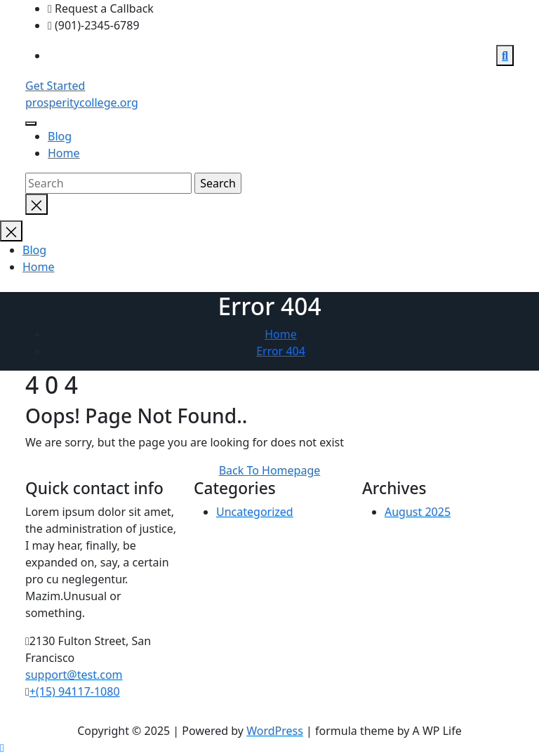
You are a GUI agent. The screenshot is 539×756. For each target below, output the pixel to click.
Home (64, 153)
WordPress (275, 731)
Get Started (55, 86)
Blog (60, 136)
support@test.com (74, 675)
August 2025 (418, 512)
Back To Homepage (270, 470)
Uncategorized (255, 512)
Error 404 (281, 351)
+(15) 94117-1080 (75, 692)
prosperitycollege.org (82, 102)
